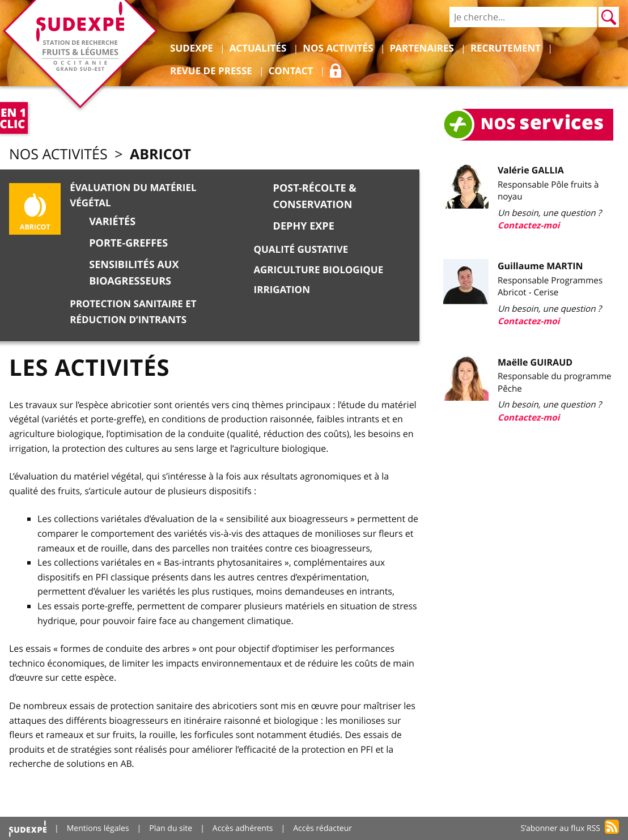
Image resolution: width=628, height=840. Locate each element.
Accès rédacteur (323, 828)
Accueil (28, 828)
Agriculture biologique (319, 270)
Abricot (160, 154)
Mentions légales (98, 828)
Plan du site (171, 828)
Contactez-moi (529, 225)
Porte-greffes (128, 243)
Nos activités (58, 154)
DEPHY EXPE (304, 226)
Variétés (112, 221)
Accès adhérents (243, 828)
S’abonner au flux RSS (560, 828)
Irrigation (282, 290)
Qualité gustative (301, 250)
